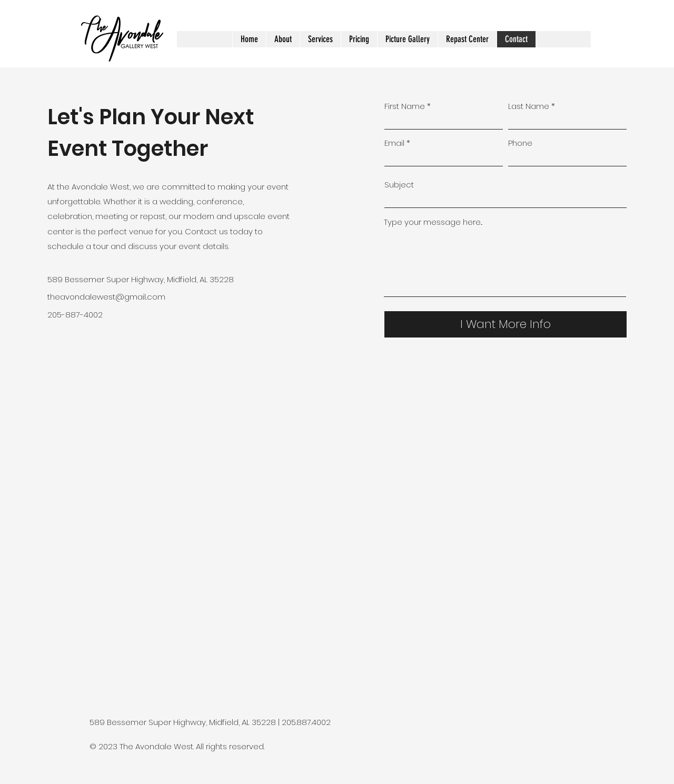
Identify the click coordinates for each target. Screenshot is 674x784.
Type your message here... (433, 222)
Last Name (529, 106)
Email (394, 143)
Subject (399, 185)
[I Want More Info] (506, 324)
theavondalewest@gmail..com (106, 297)
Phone (520, 143)
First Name (405, 106)
